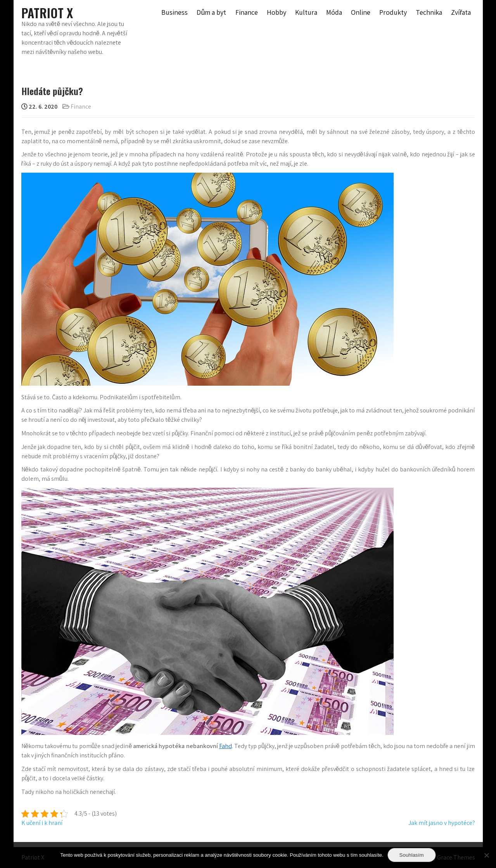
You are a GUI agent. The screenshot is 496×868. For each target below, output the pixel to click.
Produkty (393, 12)
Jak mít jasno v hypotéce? (442, 823)
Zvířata (461, 12)
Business (175, 12)
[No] (486, 855)
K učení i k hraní (42, 823)
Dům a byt (211, 12)
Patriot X (47, 13)
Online (361, 12)
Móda (334, 12)
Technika (429, 12)
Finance (247, 12)
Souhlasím (412, 855)
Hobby (277, 12)
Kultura (306, 12)
